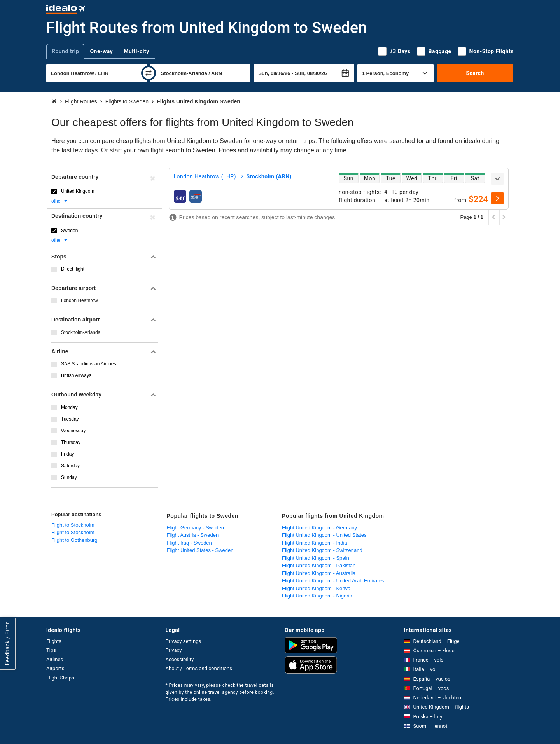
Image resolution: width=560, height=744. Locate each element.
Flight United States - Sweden (200, 550)
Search (475, 73)
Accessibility (180, 659)
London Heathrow (80, 300)
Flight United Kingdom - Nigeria (317, 596)
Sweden (69, 231)
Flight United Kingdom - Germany (319, 528)
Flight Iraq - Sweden (189, 543)
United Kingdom (78, 191)
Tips (51, 650)
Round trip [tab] (65, 51)
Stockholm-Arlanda (81, 332)
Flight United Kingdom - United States (324, 535)
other (60, 201)
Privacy (174, 650)
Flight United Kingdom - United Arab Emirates (333, 581)
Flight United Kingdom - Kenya (316, 588)
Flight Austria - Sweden (193, 535)
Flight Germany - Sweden (195, 528)
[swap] (149, 73)
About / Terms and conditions (199, 668)
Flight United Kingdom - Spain (316, 558)
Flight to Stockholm (73, 525)
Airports (55, 668)
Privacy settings (184, 641)
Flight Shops (60, 678)
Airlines (55, 659)
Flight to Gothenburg (74, 540)
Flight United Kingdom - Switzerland (322, 550)
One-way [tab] (101, 51)
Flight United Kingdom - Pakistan (319, 565)
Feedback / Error (7, 644)
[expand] (497, 179)
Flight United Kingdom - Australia (319, 573)
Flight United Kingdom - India (315, 543)
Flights (54, 641)
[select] (497, 198)
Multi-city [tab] (136, 51)
